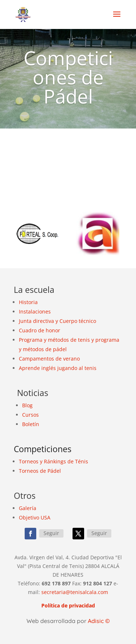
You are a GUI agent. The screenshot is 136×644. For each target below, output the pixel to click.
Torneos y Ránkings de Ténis (53, 461)
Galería (28, 508)
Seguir (51, 533)
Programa (31, 340)
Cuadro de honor (40, 330)
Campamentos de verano (49, 359)
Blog (27, 405)
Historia (28, 302)
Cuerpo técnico (78, 321)
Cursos (30, 415)
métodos (58, 340)
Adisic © (99, 621)
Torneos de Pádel (40, 471)
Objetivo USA (35, 517)
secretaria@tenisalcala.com (75, 592)
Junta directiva (36, 321)
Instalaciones (35, 312)
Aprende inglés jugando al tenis (58, 368)
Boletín (31, 424)
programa (107, 340)
